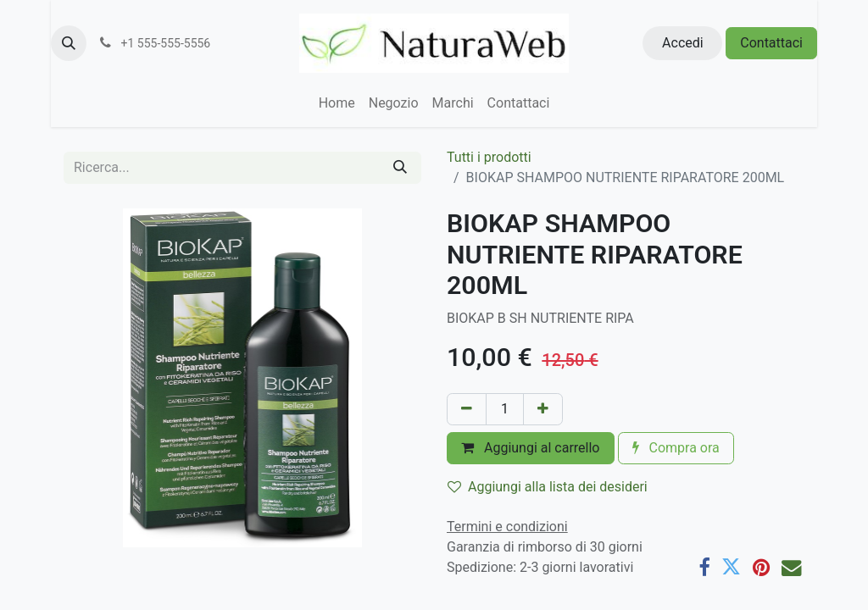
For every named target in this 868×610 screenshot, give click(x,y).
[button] (69, 43)
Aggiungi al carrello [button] (531, 448)
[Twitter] (731, 567)
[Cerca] (400, 168)
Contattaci (771, 43)
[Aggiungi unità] (543, 409)
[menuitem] (337, 103)
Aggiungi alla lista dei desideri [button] (548, 487)
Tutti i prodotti (489, 157)
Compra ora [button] (676, 448)
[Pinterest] (761, 567)
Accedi (683, 43)
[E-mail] (791, 567)
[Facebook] (704, 567)
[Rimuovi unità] (467, 409)
